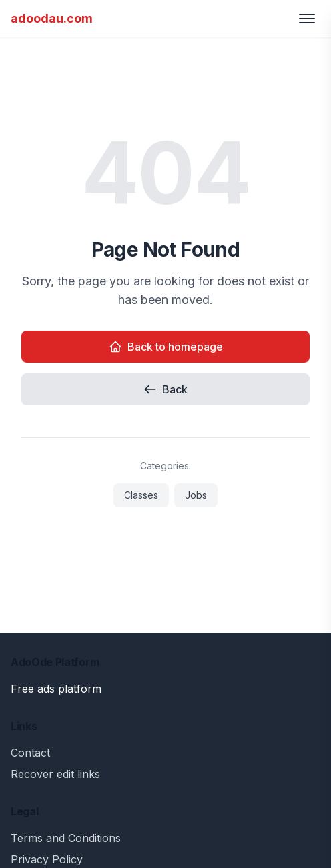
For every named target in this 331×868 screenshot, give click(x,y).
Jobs (196, 495)
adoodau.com (52, 18)
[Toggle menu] (307, 19)
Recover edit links (55, 774)
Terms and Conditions (66, 838)
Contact (30, 753)
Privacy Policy (47, 859)
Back (165, 389)
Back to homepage (166, 347)
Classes (141, 495)
